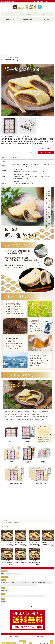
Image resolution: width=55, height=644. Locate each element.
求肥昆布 (40, 583)
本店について (45, 14)
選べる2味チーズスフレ (6, 597)
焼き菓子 (26, 597)
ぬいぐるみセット (18, 574)
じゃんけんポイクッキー (6, 586)
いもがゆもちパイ (25, 586)
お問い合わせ (50, 1)
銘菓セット (3, 574)
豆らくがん (34, 583)
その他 (3, 600)
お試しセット (5, 578)
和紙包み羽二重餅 (19, 583)
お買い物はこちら (27, 14)
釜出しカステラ (4, 591)
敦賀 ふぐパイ (33, 586)
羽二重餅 (3, 583)
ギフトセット (5, 572)
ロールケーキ (15, 597)
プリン (21, 597)
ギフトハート (10, 574)
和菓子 (3, 589)
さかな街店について (27, 19)
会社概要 (37, 1)
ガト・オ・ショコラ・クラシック (36, 597)
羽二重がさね (17, 57)
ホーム (10, 14)
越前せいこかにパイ (47, 583)
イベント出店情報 (45, 19)
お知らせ (43, 1)
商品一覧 (4, 55)
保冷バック (3, 602)
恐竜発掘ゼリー (16, 586)
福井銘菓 (10, 57)
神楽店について (9, 19)
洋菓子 (3, 594)
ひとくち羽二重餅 (10, 583)
